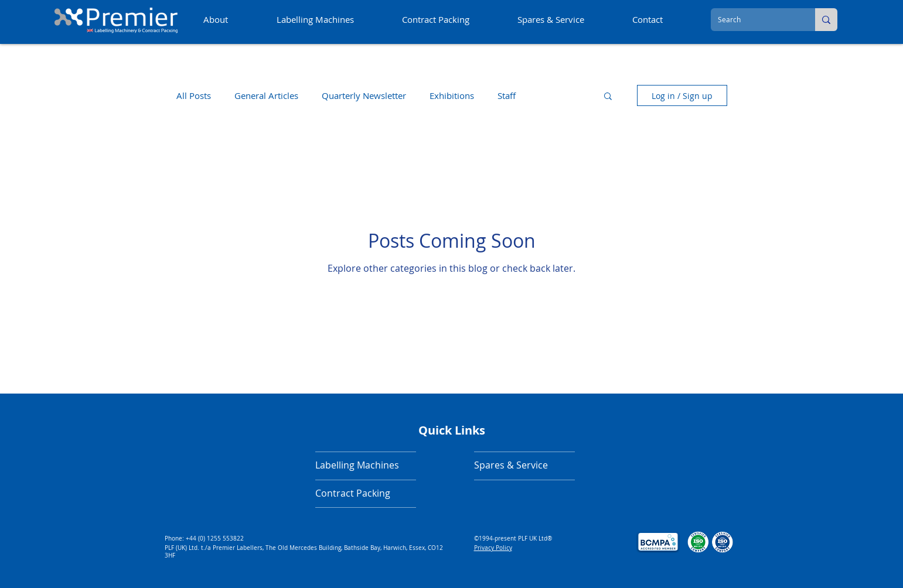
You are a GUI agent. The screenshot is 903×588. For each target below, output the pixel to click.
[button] (608, 97)
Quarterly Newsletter (364, 95)
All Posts (194, 95)
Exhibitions (452, 95)
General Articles (266, 95)
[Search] (754, 20)
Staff (507, 95)
